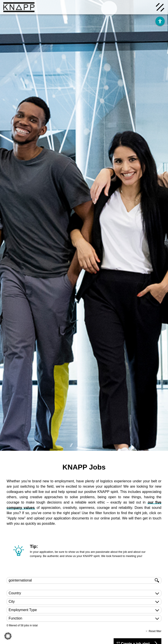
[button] (8, 636)
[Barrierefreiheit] (160, 21)
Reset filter (153, 631)
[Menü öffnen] (160, 7)
